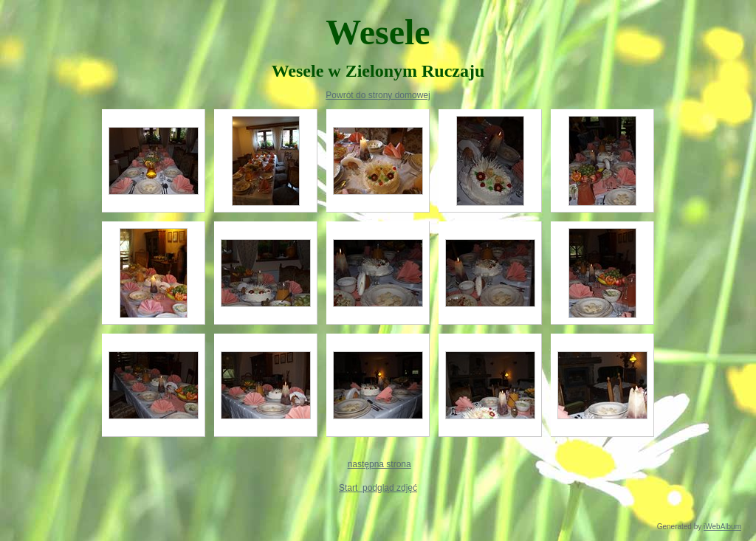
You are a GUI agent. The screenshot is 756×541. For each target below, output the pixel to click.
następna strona (379, 464)
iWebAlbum (722, 527)
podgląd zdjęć (389, 488)
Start (350, 488)
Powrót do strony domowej (378, 95)
